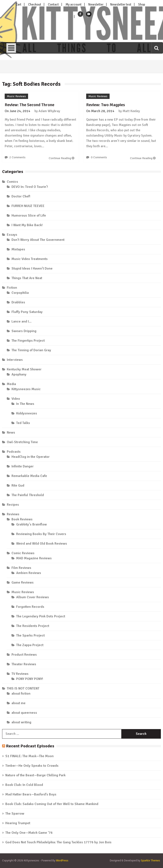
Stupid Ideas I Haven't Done (32, 268)
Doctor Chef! (21, 196)
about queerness (24, 713)
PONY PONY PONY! (30, 679)
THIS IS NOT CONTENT (23, 688)
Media (11, 384)
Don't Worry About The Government (38, 240)
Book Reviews (22, 519)
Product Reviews (24, 655)
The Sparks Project (30, 635)
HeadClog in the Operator (31, 457)
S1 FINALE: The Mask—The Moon (29, 756)
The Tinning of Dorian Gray (31, 350)
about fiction (21, 694)
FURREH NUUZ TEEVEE (28, 206)
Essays (12, 235)
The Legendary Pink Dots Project (41, 616)
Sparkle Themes (150, 861)
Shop (142, 4)
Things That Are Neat (27, 278)
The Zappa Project (30, 645)
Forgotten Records (30, 607)
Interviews (15, 360)
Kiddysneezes (27, 413)
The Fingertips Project (28, 341)
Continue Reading (61, 158)
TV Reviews (20, 674)
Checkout (35, 4)
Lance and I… (21, 321)
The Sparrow (15, 814)
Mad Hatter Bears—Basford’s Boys (31, 794)
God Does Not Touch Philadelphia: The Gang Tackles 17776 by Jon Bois (58, 842)
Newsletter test (121, 4)
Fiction (12, 288)
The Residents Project (33, 626)
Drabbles (18, 302)
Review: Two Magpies (106, 105)
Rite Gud (18, 485)
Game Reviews (23, 582)
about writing (21, 722)
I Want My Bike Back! (27, 225)
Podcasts (14, 452)
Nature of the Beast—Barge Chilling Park (35, 775)
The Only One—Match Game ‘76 (29, 833)
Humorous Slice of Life (29, 216)
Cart (18, 4)
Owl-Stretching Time (22, 442)
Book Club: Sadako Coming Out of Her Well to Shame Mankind (52, 804)
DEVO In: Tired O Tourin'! (30, 187)
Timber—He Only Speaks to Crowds (32, 766)
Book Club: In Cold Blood (24, 785)
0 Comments (99, 157)
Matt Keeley (131, 111)
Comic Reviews (23, 553)
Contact (53, 4)
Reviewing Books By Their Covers (41, 534)
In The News (25, 404)
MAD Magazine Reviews (34, 558)
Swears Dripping (24, 331)
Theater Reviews (24, 664)
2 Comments (17, 157)
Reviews (13, 514)
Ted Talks (23, 423)
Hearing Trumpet (18, 823)
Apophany (19, 374)
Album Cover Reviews (33, 597)
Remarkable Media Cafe (29, 476)
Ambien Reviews (29, 573)
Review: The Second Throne (29, 105)
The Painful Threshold (28, 495)
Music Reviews (16, 96)
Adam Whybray (49, 111)
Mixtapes (18, 249)
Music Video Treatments (30, 259)
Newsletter (96, 4)
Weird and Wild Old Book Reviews (42, 544)
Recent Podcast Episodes (30, 746)
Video (16, 399)
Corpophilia (20, 293)
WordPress (62, 861)
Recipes (13, 505)
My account (74, 4)
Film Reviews (21, 568)
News (11, 433)
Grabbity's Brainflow (31, 524)
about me (19, 703)
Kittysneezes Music (26, 389)
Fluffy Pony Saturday (27, 312)
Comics (12, 182)
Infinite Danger (23, 466)
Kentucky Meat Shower (24, 369)
